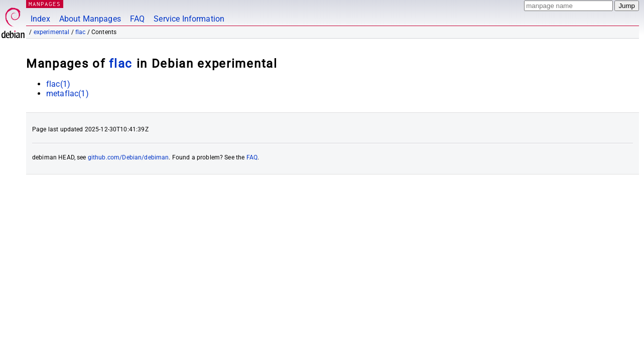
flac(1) (58, 84)
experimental (52, 32)
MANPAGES (45, 4)
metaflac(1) (68, 94)
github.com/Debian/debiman (128, 157)
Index (40, 19)
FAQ (137, 19)
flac (81, 32)
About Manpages (90, 19)
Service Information (189, 19)
